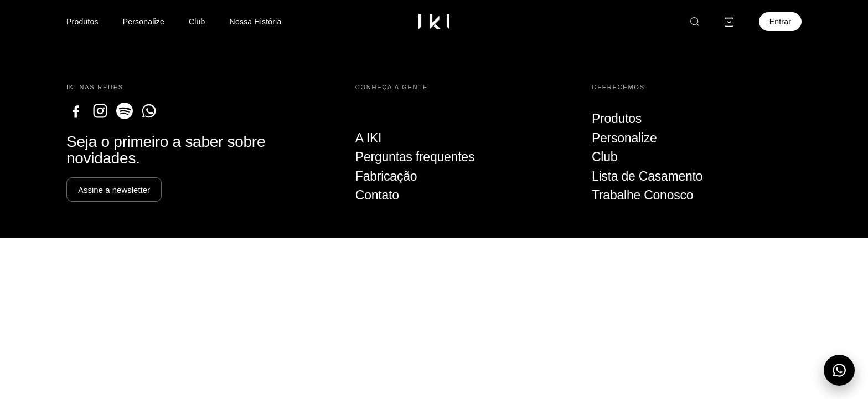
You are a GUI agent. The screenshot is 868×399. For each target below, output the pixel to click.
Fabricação (386, 176)
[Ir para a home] (434, 22)
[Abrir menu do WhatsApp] (839, 370)
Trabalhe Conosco (642, 195)
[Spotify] (125, 111)
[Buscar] (695, 22)
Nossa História (256, 22)
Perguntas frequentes (415, 157)
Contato (377, 195)
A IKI (368, 138)
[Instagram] (100, 111)
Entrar (780, 22)
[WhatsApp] (149, 111)
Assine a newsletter (114, 190)
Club (197, 22)
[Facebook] (76, 111)
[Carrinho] (729, 22)
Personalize (144, 22)
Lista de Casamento (647, 176)
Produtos (82, 22)
